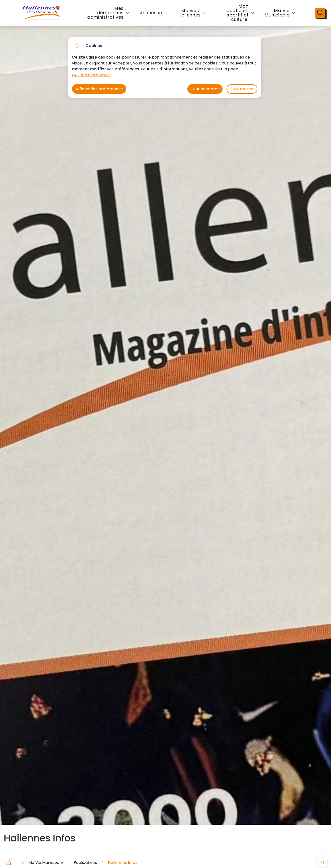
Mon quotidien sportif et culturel (228, 16)
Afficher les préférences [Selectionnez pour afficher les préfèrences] (99, 89)
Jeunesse (151, 16)
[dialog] (165, 67)
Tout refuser (242, 89)
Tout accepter (205, 89)
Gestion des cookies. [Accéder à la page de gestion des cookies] (92, 75)
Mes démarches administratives (105, 16)
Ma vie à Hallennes (190, 16)
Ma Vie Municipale (268, 16)
